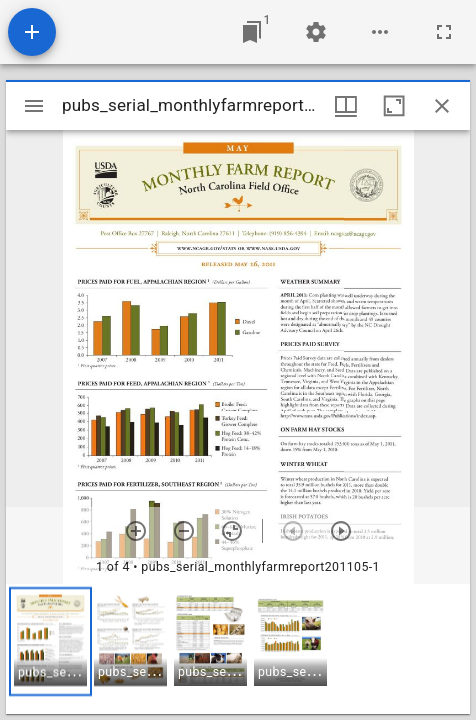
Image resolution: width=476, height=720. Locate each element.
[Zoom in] (136, 531)
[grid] (238, 649)
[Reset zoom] (232, 531)
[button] (50, 641)
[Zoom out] (184, 531)
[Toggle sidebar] (34, 106)
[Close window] (442, 106)
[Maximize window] (394, 106)
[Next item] (341, 531)
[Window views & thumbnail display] (346, 106)
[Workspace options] (380, 32)
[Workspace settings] (316, 32)
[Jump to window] (252, 32)
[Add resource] (32, 32)
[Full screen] (444, 32)
